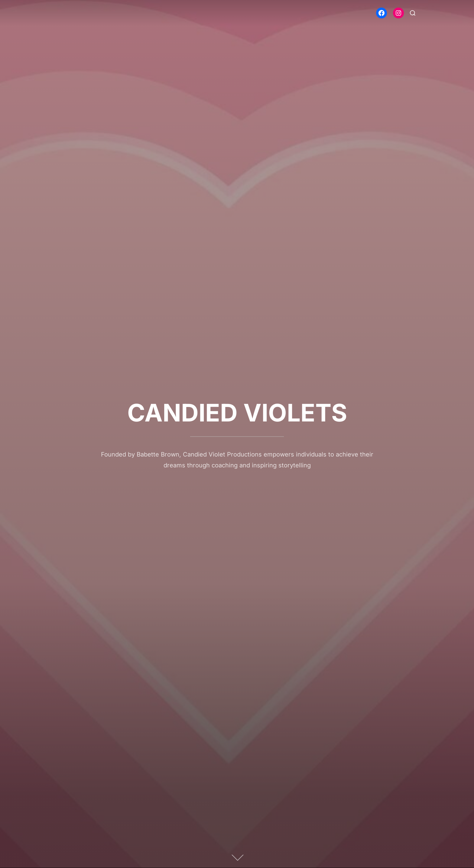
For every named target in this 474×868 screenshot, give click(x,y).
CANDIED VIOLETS (237, 413)
